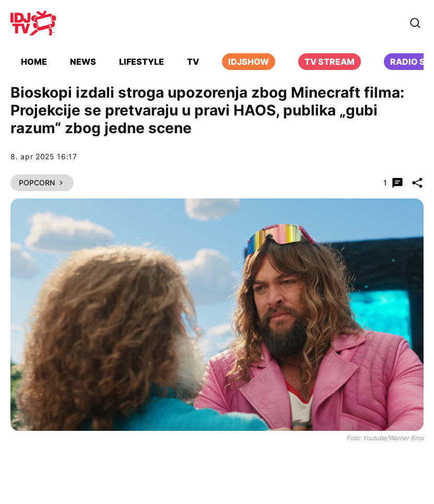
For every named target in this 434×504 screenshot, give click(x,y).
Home (34, 62)
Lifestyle (142, 62)
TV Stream (330, 62)
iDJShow (249, 62)
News (83, 62)
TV (193, 62)
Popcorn (42, 183)
